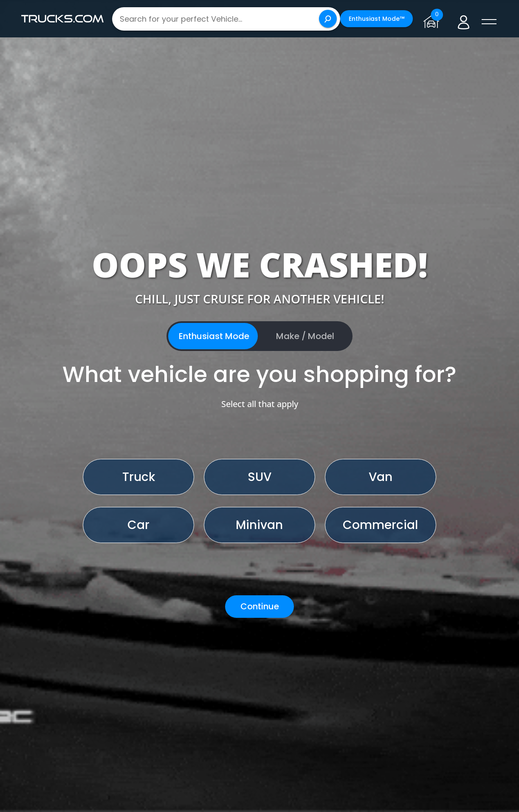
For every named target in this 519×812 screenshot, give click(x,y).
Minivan (259, 525)
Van (381, 477)
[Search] (328, 19)
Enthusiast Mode (214, 336)
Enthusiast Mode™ (377, 19)
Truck (139, 477)
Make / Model (305, 336)
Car (138, 525)
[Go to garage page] (433, 19)
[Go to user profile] (464, 19)
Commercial (380, 525)
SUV (259, 477)
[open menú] (489, 22)
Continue (260, 606)
